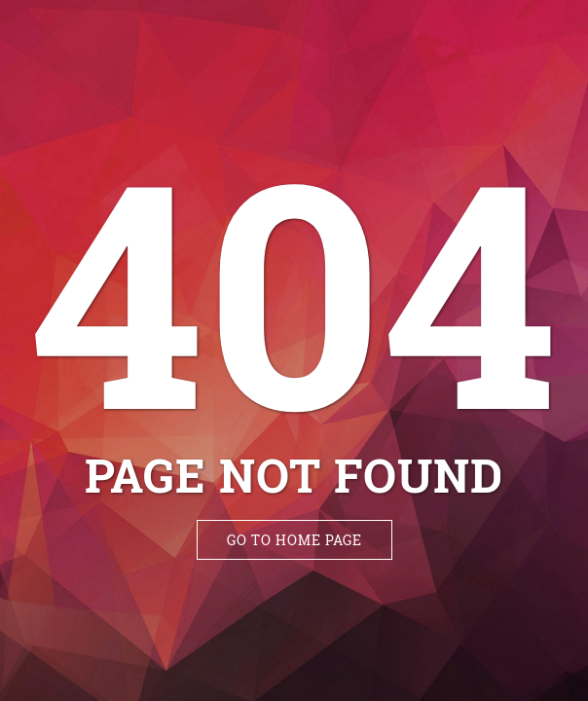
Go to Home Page (294, 540)
